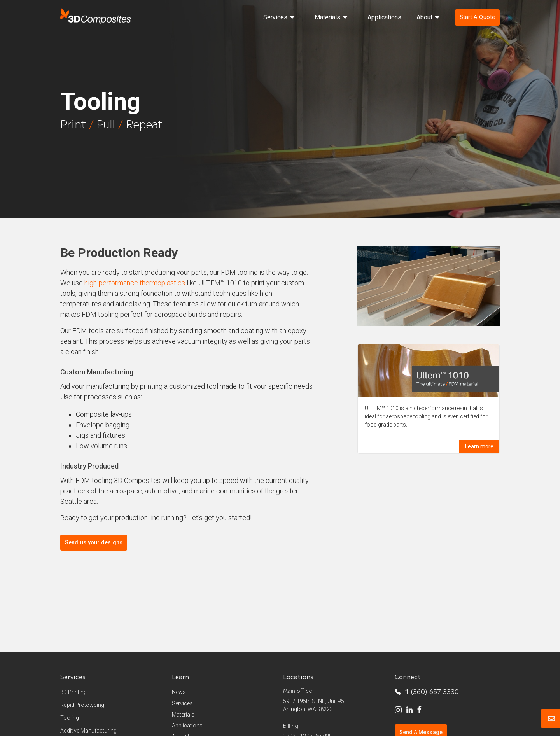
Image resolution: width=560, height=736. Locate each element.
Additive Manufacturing (88, 731)
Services (182, 703)
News (179, 692)
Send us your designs (94, 543)
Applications (187, 726)
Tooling (70, 718)
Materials (183, 715)
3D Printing (73, 692)
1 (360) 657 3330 (427, 691)
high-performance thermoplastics (135, 283)
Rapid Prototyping (82, 705)
